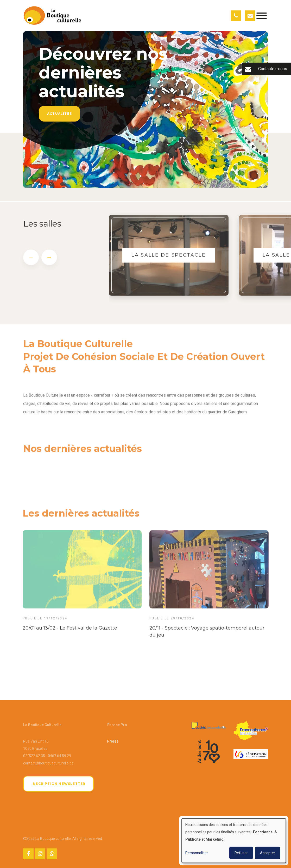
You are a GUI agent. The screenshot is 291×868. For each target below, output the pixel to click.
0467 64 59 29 (59, 756)
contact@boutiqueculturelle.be (48, 763)
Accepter (268, 853)
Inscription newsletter (58, 784)
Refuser (241, 853)
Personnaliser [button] (197, 853)
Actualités (59, 114)
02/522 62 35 (34, 756)
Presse (113, 741)
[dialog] (234, 841)
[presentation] (31, 260)
